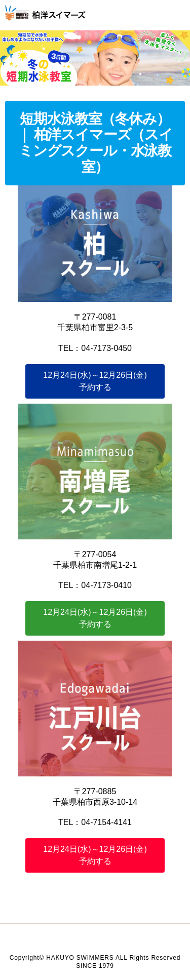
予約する (95, 381)
